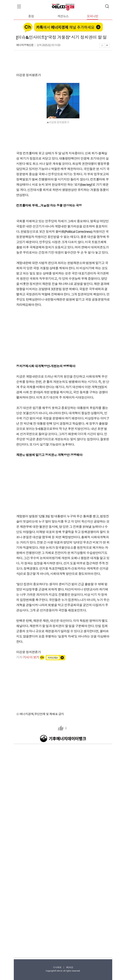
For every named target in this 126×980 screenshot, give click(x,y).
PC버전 (70, 967)
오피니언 (93, 16)
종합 (31, 16)
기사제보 (57, 967)
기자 (28, 657)
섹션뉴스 (63, 16)
